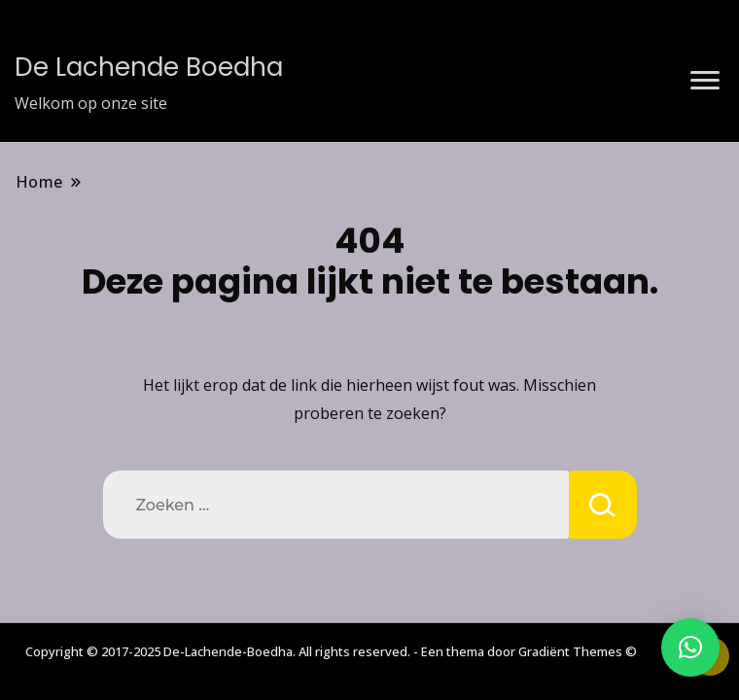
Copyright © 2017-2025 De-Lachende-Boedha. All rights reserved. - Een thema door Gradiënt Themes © (331, 651)
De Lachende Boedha (149, 67)
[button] (690, 647)
